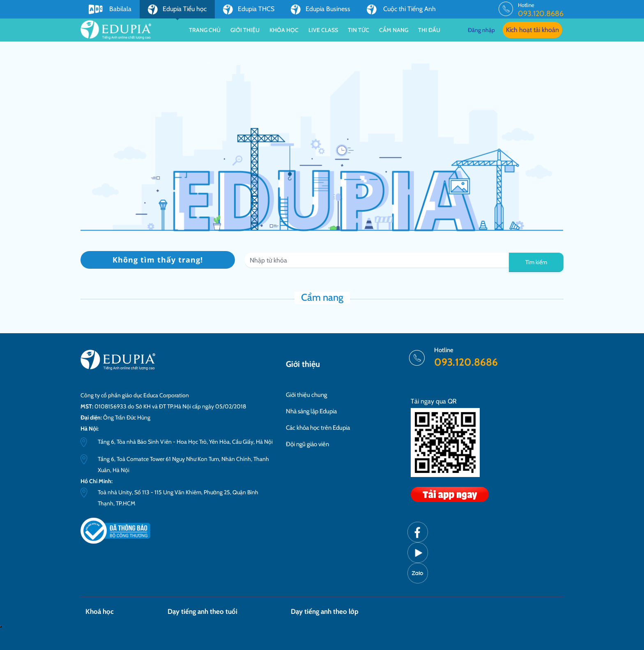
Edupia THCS (249, 9)
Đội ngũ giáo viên (307, 444)
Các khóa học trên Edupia (318, 428)
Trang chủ (205, 30)
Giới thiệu (245, 30)
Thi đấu (429, 30)
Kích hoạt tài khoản (532, 30)
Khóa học (284, 30)
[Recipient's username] (377, 260)
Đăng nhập (481, 30)
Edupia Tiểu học (177, 12)
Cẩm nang (394, 30)
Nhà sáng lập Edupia (311, 411)
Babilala (110, 9)
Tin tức (359, 30)
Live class (323, 30)
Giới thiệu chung (306, 395)
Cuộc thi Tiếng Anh (401, 9)
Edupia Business (321, 9)
